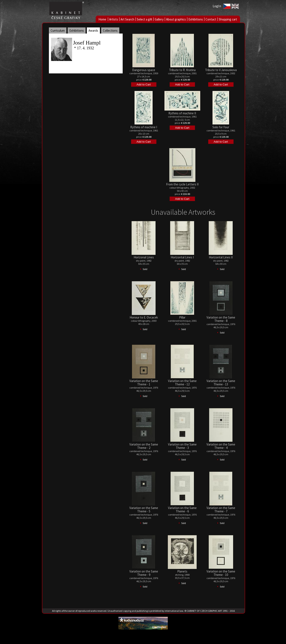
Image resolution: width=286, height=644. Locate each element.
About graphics (176, 19)
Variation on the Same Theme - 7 (221, 510)
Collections (110, 30)
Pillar (182, 317)
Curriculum (58, 30)
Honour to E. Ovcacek (144, 317)
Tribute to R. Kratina (182, 70)
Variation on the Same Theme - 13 (221, 383)
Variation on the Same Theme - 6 (182, 510)
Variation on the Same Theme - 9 (144, 573)
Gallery (159, 19)
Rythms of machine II (182, 113)
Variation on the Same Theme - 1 (144, 383)
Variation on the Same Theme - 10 (221, 573)
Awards (93, 30)
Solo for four (221, 127)
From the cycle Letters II (182, 184)
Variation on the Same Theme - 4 (221, 446)
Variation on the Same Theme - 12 (182, 383)
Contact (211, 19)
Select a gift (144, 19)
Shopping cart (228, 19)
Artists (114, 19)
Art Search (127, 19)
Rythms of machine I (144, 127)
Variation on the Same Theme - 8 (221, 319)
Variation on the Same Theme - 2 (144, 446)
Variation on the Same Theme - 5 (144, 510)
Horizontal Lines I (182, 257)
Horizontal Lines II (221, 257)
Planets (182, 571)
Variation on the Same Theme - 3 (182, 446)
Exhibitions (196, 19)
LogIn (217, 6)
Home (102, 19)
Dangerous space (144, 70)
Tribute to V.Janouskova (221, 70)
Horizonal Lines (144, 257)
